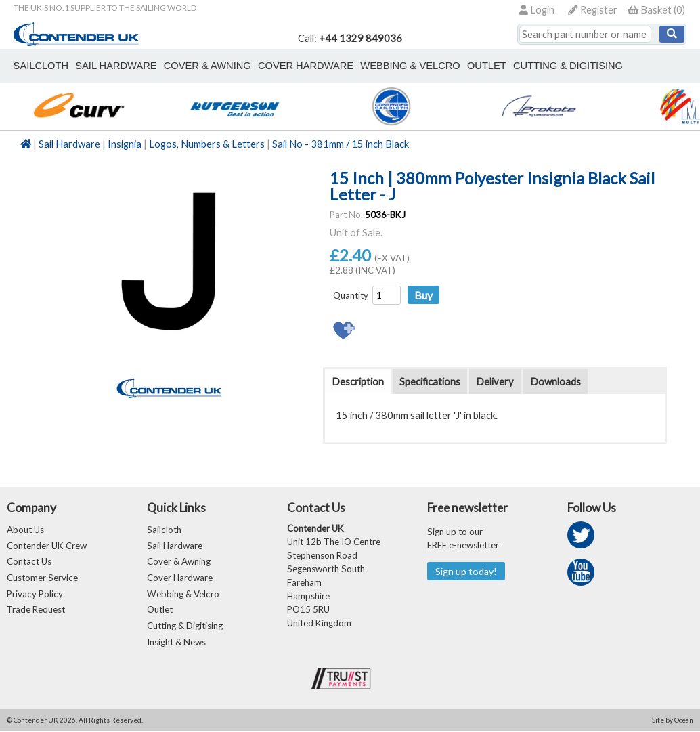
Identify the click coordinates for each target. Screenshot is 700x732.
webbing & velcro (407, 66)
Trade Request (36, 611)
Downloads (555, 382)
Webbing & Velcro (183, 595)
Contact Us (29, 562)
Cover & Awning (179, 562)
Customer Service (42, 578)
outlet (482, 66)
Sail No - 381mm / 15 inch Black (341, 144)
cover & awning (205, 66)
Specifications (430, 382)
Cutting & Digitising (563, 66)
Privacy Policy (35, 595)
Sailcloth (164, 530)
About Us (25, 530)
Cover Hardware (180, 578)
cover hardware (303, 66)
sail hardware (114, 66)
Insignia (125, 144)
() (656, 10)
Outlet (160, 611)
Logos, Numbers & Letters (207, 144)
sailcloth (40, 66)
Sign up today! (466, 571)
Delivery (495, 382)
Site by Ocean (673, 721)
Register (593, 10)
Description (358, 382)
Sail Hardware (69, 144)
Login (537, 10)
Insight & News (176, 643)
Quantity (351, 295)
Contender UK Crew (47, 546)
